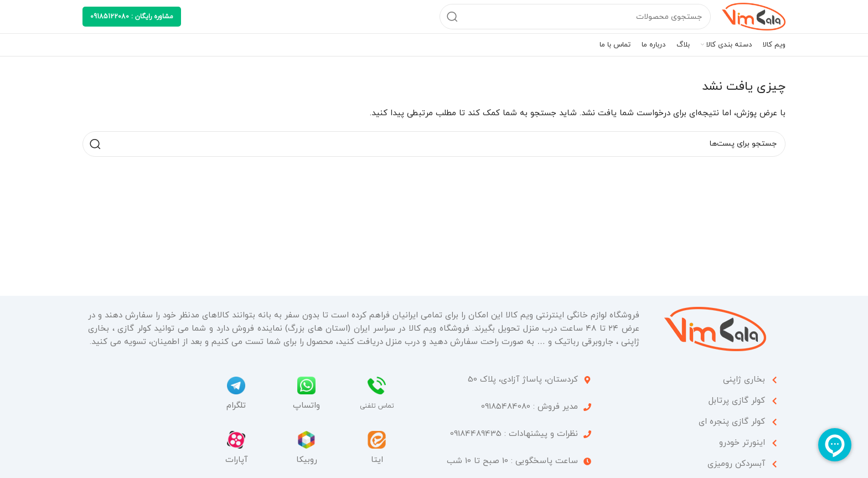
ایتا (377, 460)
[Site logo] (754, 16)
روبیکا (307, 460)
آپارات (236, 460)
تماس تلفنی (377, 406)
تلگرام (236, 406)
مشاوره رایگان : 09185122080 (132, 17)
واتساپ (306, 406)
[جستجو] (575, 17)
